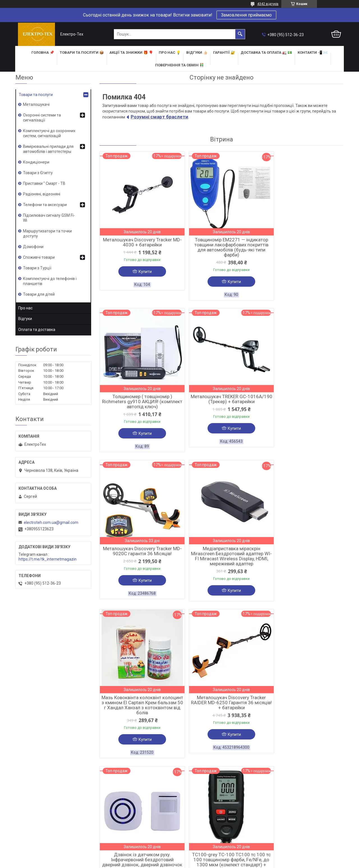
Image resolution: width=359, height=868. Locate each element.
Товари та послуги (36, 95)
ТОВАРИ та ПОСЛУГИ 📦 (82, 53)
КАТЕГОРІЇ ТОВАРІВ (201, 809)
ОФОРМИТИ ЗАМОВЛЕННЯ (40, 815)
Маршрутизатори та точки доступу (47, 234)
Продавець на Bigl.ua (180, 858)
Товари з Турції (37, 268)
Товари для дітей (39, 294)
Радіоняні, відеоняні (42, 194)
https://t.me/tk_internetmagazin (48, 559)
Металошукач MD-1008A (222, 705)
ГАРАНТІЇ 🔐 (224, 53)
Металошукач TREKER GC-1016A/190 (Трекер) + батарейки (139, 400)
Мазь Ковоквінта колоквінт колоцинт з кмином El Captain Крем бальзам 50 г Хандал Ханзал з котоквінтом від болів (139, 555)
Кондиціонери (36, 162)
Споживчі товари (39, 257)
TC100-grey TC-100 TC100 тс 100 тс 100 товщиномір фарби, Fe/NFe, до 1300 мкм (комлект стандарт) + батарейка (139, 712)
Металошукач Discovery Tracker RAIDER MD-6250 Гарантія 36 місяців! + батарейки (222, 552)
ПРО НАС (107, 809)
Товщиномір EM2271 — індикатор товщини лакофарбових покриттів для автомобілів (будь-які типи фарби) (222, 247)
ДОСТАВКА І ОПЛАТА (35, 822)
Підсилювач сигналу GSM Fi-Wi (49, 218)
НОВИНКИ (191, 817)
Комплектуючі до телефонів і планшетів (50, 281)
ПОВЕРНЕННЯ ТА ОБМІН (37, 830)
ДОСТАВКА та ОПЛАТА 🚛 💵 (266, 53)
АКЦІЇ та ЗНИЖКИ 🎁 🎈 (131, 53)
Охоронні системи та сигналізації (42, 118)
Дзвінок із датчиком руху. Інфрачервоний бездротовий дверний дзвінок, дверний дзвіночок (304, 555)
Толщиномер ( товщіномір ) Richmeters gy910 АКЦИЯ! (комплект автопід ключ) (304, 245)
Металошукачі (36, 104)
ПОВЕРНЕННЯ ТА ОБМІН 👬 (179, 65)
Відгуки (25, 319)
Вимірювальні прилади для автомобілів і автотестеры (48, 149)
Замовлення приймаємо (246, 15)
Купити (142, 272)
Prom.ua (206, 853)
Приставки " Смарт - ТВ (44, 183)
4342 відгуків (268, 4)
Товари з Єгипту (38, 173)
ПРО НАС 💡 (170, 53)
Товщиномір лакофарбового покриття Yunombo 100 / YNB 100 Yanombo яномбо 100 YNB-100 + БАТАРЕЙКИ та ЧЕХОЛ (304, 712)
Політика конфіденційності (212, 863)
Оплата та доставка (37, 330)
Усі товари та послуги (318, 777)
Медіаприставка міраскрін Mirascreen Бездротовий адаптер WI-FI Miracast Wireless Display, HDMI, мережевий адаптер (304, 405)
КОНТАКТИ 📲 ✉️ (313, 53)
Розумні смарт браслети (159, 117)
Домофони (33, 247)
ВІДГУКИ (107, 824)
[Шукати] (240, 34)
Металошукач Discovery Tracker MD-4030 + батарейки (139, 242)
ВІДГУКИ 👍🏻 (197, 53)
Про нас (25, 308)
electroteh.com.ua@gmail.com (51, 522)
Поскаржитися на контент (167, 863)
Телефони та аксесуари (45, 205)
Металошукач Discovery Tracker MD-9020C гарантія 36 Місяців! (222, 400)
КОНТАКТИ (109, 817)
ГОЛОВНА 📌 (43, 53)
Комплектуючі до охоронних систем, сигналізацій (49, 133)
